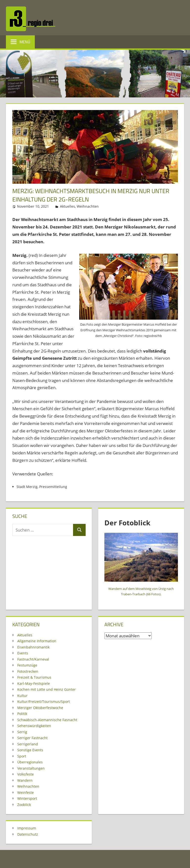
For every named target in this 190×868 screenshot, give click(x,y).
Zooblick (24, 805)
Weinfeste (26, 792)
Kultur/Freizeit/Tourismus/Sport (44, 701)
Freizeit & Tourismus (34, 677)
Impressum (27, 828)
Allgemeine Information (37, 641)
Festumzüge (27, 665)
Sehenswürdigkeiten (34, 726)
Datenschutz (28, 834)
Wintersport (27, 798)
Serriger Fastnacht (32, 738)
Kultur (22, 696)
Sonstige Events (30, 750)
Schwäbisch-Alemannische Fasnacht (47, 720)
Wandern (25, 780)
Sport (22, 756)
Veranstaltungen (31, 768)
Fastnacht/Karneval (33, 659)
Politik (22, 714)
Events (23, 653)
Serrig (22, 732)
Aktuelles (67, 206)
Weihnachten (88, 206)
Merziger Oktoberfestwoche (40, 708)
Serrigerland (28, 744)
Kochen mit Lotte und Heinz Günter (47, 689)
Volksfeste (26, 774)
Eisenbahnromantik (33, 647)
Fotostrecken (28, 671)
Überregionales (30, 762)
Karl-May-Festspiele (34, 683)
